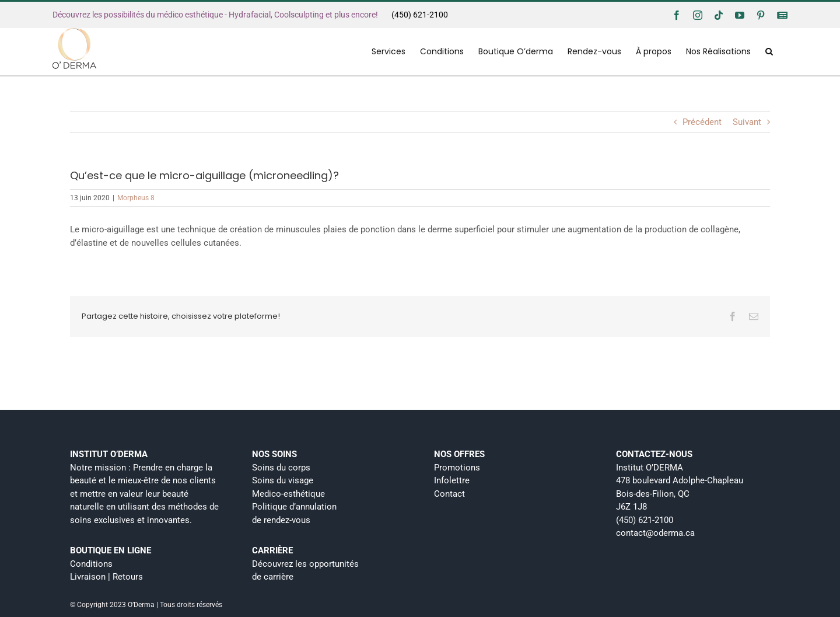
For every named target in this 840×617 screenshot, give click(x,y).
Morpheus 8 (136, 198)
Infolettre (452, 480)
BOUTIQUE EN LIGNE (111, 550)
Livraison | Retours (106, 577)
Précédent (702, 122)
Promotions (457, 468)
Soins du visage (283, 480)
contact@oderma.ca (655, 533)
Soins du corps (281, 468)
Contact (449, 494)
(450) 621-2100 (420, 15)
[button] (769, 51)
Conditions (91, 564)
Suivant (747, 122)
